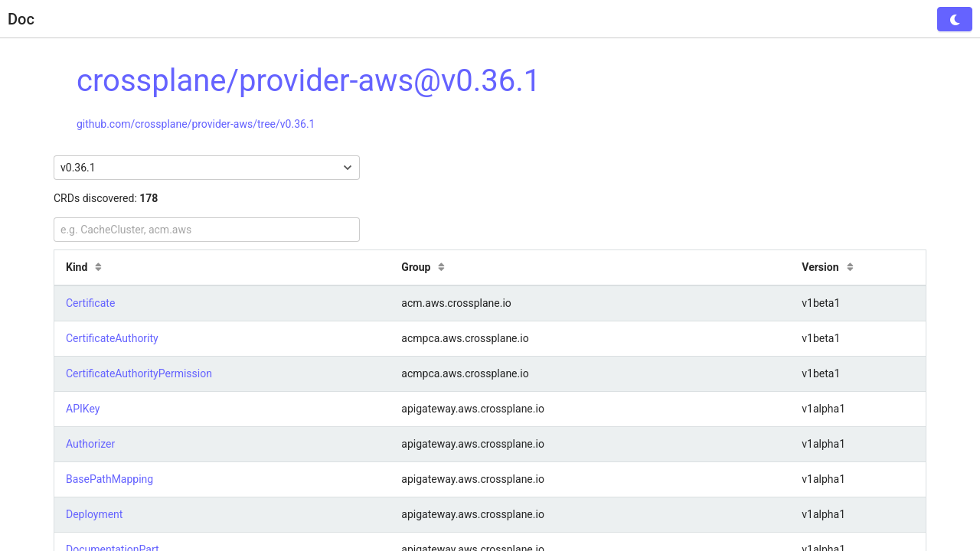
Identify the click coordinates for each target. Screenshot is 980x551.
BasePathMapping (109, 479)
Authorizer (90, 444)
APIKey (83, 409)
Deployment (94, 514)
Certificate (90, 303)
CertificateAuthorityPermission (139, 373)
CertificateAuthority (112, 338)
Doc (21, 19)
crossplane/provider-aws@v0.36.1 (309, 81)
